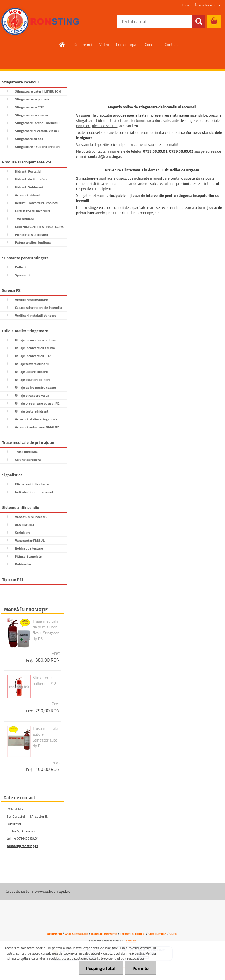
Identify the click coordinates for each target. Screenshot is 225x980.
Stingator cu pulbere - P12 (44, 681)
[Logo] (40, 22)
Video (104, 44)
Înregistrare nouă (208, 5)
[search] (199, 21)
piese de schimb (105, 126)
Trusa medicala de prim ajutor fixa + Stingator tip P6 (46, 630)
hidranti (102, 120)
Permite (140, 968)
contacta (99, 151)
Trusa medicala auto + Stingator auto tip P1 (45, 737)
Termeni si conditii (133, 934)
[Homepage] (63, 44)
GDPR (174, 934)
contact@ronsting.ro (23, 846)
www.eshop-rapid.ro (53, 891)
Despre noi (83, 44)
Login (186, 5)
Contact (171, 44)
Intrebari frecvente (104, 934)
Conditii (151, 44)
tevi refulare (120, 120)
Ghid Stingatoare (76, 934)
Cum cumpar (127, 44)
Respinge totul (101, 968)
